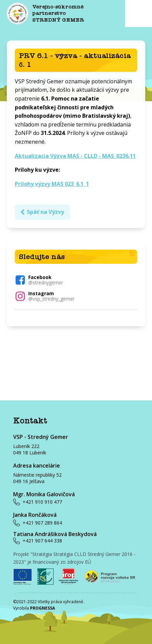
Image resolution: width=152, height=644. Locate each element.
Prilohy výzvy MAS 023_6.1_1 (52, 184)
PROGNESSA (42, 608)
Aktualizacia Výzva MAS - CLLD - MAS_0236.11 (75, 156)
